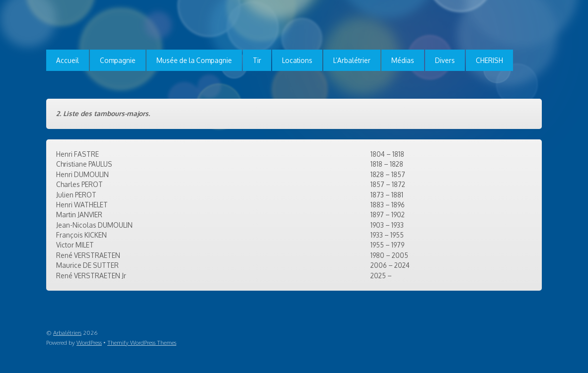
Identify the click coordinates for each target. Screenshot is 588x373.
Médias (403, 60)
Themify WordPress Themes (142, 342)
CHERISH (489, 60)
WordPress (89, 342)
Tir (257, 60)
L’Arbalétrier (352, 60)
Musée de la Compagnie (194, 60)
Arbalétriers (67, 333)
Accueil (68, 60)
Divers (445, 60)
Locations (297, 60)
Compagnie (118, 60)
